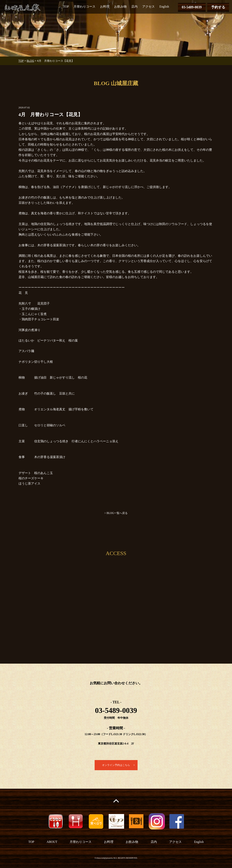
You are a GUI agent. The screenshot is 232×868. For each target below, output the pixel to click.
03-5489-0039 (192, 7)
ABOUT (52, 842)
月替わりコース (84, 7)
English (164, 7)
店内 (134, 7)
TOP (66, 7)
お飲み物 (120, 7)
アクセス (148, 7)
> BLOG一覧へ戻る (116, 513)
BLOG (30, 61)
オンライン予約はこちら (116, 765)
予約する (218, 7)
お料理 (105, 7)
